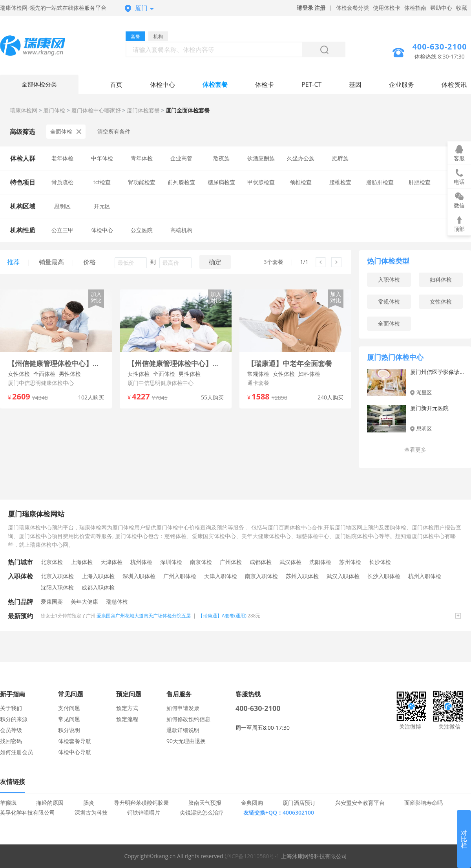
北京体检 (52, 562)
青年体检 (142, 158)
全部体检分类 (39, 84)
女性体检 (441, 301)
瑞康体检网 (24, 110)
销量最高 (51, 262)
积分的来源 (14, 719)
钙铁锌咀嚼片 (144, 812)
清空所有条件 (114, 131)
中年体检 (102, 158)
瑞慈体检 (117, 602)
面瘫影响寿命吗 (424, 803)
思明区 (62, 206)
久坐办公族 (301, 158)
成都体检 (261, 562)
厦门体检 (54, 110)
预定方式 (127, 708)
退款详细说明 (183, 730)
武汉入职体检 (343, 576)
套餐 (135, 36)
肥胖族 (340, 158)
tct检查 (102, 182)
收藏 (462, 8)
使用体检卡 (387, 8)
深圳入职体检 (139, 576)
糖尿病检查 (221, 182)
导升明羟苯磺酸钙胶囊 (141, 803)
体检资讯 (454, 84)
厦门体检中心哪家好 (96, 110)
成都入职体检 (98, 587)
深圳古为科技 (91, 812)
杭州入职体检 (425, 576)
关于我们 (11, 708)
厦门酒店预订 (299, 803)
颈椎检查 (301, 182)
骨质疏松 (62, 182)
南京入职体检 (261, 576)
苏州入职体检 (302, 576)
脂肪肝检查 (380, 182)
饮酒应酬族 (261, 158)
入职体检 (389, 279)
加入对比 (96, 297)
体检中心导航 (75, 752)
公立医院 (142, 230)
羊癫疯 (8, 803)
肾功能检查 (142, 182)
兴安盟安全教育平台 (360, 803)
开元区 (102, 206)
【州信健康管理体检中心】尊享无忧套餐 (176, 363)
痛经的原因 (50, 803)
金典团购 (252, 803)
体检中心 (162, 84)
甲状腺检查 (261, 182)
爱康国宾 (52, 602)
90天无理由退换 (186, 741)
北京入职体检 (57, 576)
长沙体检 (380, 562)
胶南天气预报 (205, 803)
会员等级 (11, 730)
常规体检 (389, 301)
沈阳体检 (320, 562)
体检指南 (415, 8)
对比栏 (464, 839)
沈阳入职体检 (57, 587)
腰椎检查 (340, 182)
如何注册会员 (16, 752)
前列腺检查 (181, 182)
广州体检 (231, 562)
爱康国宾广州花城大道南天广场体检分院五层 (144, 616)
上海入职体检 (98, 576)
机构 (158, 36)
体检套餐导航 (75, 741)
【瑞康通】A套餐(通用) (222, 616)
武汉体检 (290, 562)
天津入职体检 (221, 576)
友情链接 (13, 782)
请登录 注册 (311, 8)
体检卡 (265, 84)
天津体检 (111, 562)
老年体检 (62, 158)
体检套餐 (215, 84)
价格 (89, 262)
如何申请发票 (183, 708)
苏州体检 (350, 562)
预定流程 (127, 719)
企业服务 (402, 84)
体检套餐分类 (352, 8)
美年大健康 (84, 602)
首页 (116, 84)
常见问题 (69, 719)
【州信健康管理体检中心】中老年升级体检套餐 (56, 363)
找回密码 (11, 741)
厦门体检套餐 (143, 110)
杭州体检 (141, 562)
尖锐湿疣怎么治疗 (202, 812)
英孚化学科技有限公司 (27, 812)
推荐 (13, 262)
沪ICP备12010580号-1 (252, 856)
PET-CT (311, 84)
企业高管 (181, 158)
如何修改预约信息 (188, 719)
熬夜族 (221, 158)
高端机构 (181, 230)
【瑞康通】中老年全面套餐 (290, 363)
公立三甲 (62, 230)
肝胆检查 (420, 182)
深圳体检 (171, 562)
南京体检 (201, 562)
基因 (355, 84)
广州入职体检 (180, 576)
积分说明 (69, 730)
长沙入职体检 (384, 576)
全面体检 (66, 131)
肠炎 (89, 803)
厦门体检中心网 (39, 47)
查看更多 (415, 450)
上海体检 (82, 562)
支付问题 (69, 708)
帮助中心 (441, 8)
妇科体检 (441, 279)
